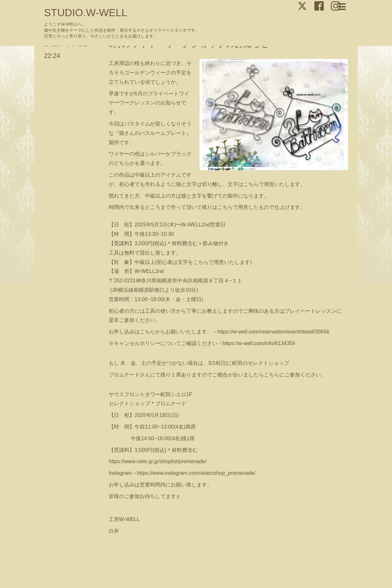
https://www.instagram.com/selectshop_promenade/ (196, 473)
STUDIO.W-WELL (86, 13)
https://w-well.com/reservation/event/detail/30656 (273, 332)
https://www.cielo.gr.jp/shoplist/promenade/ (158, 461)
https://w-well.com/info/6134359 (259, 343)
